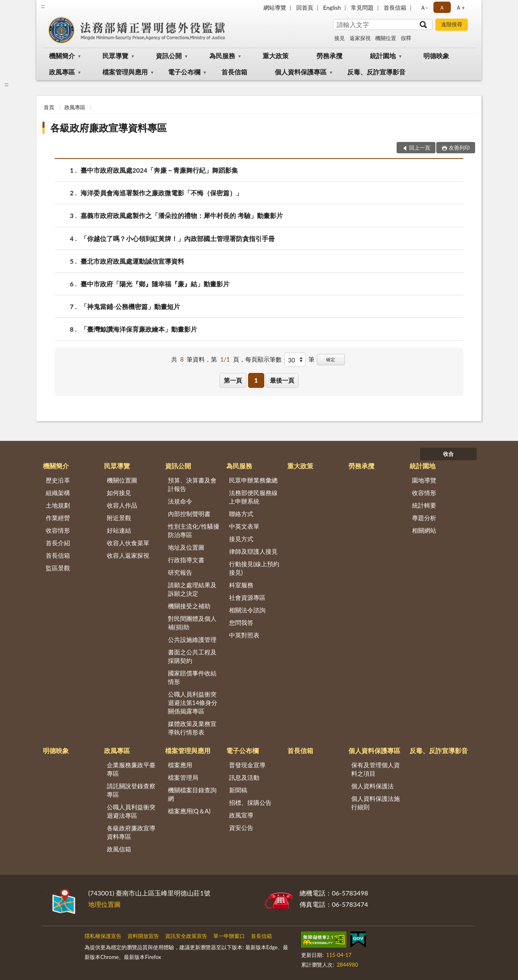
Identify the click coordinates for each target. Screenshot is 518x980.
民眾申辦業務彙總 (253, 480)
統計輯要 (424, 505)
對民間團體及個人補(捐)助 (192, 623)
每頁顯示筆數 (263, 359)
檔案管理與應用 (125, 72)
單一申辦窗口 (229, 936)
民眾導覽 (115, 56)
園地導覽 (424, 480)
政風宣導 (241, 815)
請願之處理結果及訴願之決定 (192, 589)
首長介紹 (58, 543)
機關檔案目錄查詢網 (192, 794)
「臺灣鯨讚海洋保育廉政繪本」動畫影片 (139, 329)
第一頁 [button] (233, 380)
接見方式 (241, 539)
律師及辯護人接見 (253, 551)
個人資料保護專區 (301, 72)
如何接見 (119, 493)
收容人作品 (122, 505)
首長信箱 (395, 7)
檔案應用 (180, 765)
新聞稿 (238, 790)
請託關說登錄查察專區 (131, 790)
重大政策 (276, 56)
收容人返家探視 (128, 555)
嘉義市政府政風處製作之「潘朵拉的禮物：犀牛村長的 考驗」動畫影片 (182, 215)
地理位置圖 (104, 904)
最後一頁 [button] (282, 380)
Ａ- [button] (424, 7)
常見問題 (362, 7)
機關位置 (386, 38)
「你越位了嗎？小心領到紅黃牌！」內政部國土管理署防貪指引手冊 (178, 238)
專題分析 (424, 518)
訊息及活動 (244, 777)
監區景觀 (58, 568)
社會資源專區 (247, 597)
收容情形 (58, 530)
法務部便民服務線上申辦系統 (253, 497)
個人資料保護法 (373, 786)
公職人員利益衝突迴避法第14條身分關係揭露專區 (193, 703)
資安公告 (241, 828)
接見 (340, 38)
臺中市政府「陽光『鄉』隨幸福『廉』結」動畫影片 (155, 284)
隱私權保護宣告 (103, 936)
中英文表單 (244, 526)
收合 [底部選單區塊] (448, 454)
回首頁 (305, 7)
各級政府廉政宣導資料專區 (108, 128)
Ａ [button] (442, 7)
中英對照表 (244, 635)
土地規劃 (58, 505)
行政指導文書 (186, 560)
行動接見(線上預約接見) (254, 568)
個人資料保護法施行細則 (376, 803)
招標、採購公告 (250, 802)
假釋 (406, 38)
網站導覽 (275, 7)
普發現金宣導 (247, 765)
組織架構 (58, 493)
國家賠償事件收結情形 (192, 677)
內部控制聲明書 (189, 514)
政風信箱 (119, 849)
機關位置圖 (122, 480)
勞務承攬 (329, 56)
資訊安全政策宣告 (186, 936)
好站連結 (119, 530)
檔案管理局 (183, 777)
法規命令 (180, 501)
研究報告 (180, 572)
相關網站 (424, 530)
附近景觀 (119, 518)
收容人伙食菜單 (128, 543)
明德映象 (436, 56)
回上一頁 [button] (420, 148)
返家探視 (360, 38)
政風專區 (62, 72)
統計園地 (383, 56)
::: (43, 6)
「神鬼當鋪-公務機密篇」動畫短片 (130, 306)
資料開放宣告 (143, 936)
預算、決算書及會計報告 (192, 484)
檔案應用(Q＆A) (189, 811)
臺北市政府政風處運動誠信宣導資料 (132, 261)
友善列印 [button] (459, 148)
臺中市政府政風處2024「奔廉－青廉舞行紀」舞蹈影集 (159, 170)
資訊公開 (169, 56)
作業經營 (58, 518)
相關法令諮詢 (247, 610)
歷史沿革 (58, 480)
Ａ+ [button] (460, 7)
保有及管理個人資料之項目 (376, 769)
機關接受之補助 (189, 606)
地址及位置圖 (186, 547)
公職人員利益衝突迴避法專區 (131, 811)
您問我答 (241, 622)
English (332, 7)
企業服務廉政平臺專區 (131, 769)
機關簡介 (62, 56)
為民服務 (222, 56)
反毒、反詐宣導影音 (376, 72)
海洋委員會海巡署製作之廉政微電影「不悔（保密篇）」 (161, 193)
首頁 (49, 107)
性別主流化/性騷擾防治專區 (194, 530)
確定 (331, 359)
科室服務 (241, 585)
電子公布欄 (184, 72)
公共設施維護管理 (192, 639)
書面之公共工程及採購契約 (192, 656)
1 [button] (256, 380)
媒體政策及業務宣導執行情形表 (192, 728)
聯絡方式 (241, 514)
